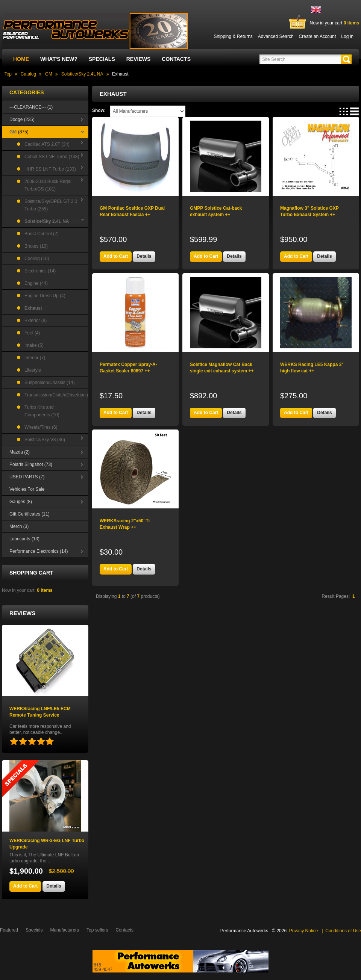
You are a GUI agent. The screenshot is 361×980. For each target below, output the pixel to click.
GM (49, 74)
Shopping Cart (31, 573)
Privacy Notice (304, 931)
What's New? (59, 59)
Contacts (176, 59)
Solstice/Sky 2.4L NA (82, 74)
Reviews (139, 59)
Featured (9, 930)
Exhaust (120, 74)
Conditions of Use (343, 931)
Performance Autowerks (244, 931)
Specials (102, 59)
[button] (346, 59)
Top (8, 74)
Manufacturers (64, 930)
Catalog (28, 74)
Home (21, 59)
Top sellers (97, 930)
